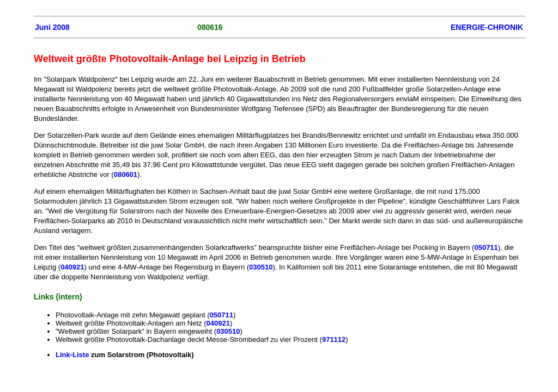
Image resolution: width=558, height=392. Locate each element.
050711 (486, 247)
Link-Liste (72, 355)
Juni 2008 (52, 27)
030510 (261, 267)
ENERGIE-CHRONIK (487, 27)
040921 (72, 267)
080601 (126, 174)
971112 (334, 339)
